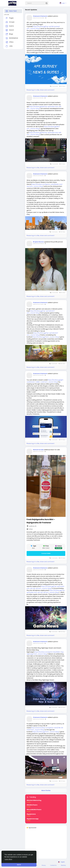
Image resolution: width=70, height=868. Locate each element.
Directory (63, 865)
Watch (10, 30)
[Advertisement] (46, 844)
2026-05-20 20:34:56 (39, 18)
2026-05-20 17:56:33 (38, 244)
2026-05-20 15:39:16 (38, 451)
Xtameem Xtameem (40, 16)
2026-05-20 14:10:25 (38, 643)
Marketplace (12, 38)
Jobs (9, 46)
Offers (10, 42)
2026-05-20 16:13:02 (38, 375)
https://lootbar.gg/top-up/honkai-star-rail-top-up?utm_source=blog (46, 587)
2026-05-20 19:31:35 (38, 98)
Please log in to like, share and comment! (40, 90)
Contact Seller (46, 553)
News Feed (11, 11)
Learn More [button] (8, 859)
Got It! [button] (19, 865)
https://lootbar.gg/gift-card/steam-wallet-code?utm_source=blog (45, 381)
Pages (10, 18)
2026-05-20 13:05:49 (38, 719)
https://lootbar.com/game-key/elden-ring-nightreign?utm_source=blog (45, 653)
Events (10, 26)
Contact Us (53, 865)
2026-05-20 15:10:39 (38, 570)
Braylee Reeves (38, 242)
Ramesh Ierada (38, 450)
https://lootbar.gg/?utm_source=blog (45, 337)
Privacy (44, 865)
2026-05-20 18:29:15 (38, 176)
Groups (10, 22)
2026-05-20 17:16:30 (38, 304)
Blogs (9, 34)
